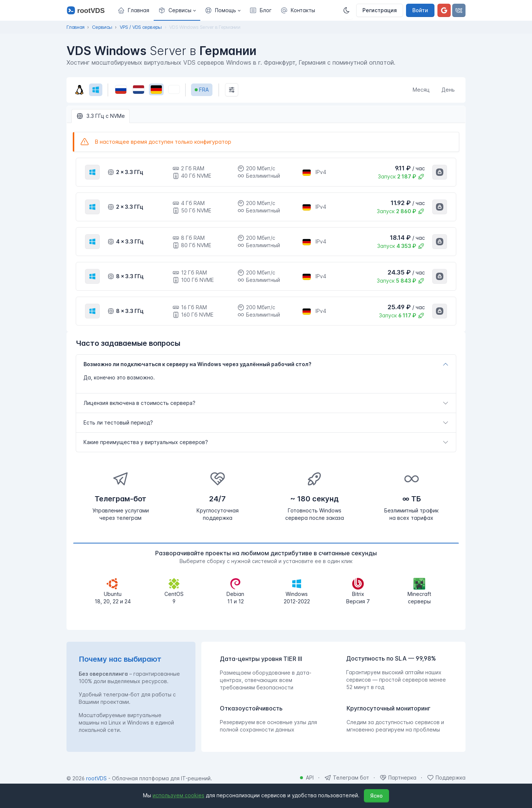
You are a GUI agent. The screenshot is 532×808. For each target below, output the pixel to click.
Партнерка (402, 778)
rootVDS (96, 778)
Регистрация (380, 10)
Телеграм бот (351, 778)
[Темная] (349, 10)
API (310, 778)
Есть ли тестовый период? (118, 422)
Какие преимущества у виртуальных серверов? (146, 442)
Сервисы (102, 27)
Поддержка (451, 778)
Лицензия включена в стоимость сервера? (139, 403)
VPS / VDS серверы (141, 27)
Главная (75, 27)
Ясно (376, 796)
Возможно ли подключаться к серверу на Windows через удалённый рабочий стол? (197, 364)
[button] (177, 10)
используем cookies (178, 795)
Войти (420, 10)
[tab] (266, 364)
